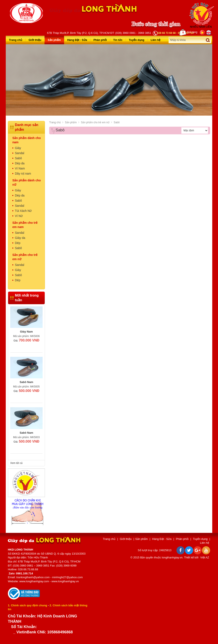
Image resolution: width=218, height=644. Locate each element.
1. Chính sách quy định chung (27, 605)
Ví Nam (20, 168)
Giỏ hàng (188, 32)
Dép (18, 243)
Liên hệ (156, 40)
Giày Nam (26, 332)
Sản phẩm (54, 40)
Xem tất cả (16, 463)
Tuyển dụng (137, 40)
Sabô (117, 122)
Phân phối (100, 40)
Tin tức (118, 40)
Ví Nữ (19, 216)
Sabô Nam (26, 382)
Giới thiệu (35, 40)
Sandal (20, 153)
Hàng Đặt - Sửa (77, 40)
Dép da (20, 163)
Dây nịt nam (23, 174)
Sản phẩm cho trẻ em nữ (95, 122)
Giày (18, 148)
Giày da (20, 238)
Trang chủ (16, 40)
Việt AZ (205, 557)
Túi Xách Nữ (23, 211)
